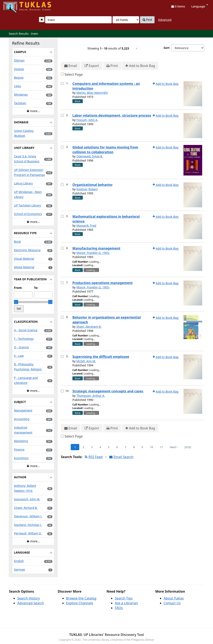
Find (147, 20)
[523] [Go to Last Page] (188, 447)
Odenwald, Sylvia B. (90, 156)
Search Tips (124, 598)
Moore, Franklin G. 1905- (93, 253)
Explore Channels (80, 603)
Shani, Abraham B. (89, 327)
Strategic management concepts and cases (108, 391)
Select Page (74, 74)
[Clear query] (42, 20)
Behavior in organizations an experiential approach (107, 320)
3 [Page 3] (92, 447)
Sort (167, 48)
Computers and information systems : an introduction (106, 86)
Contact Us (172, 603)
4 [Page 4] (100, 447)
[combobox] (78, 20)
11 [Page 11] (162, 447)
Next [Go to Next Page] (174, 447)
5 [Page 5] (109, 447)
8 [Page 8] (134, 447)
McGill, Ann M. (86, 361)
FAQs (119, 608)
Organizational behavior (92, 185)
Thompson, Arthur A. (91, 396)
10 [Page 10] (152, 447)
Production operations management (103, 283)
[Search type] (126, 20)
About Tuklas (174, 598)
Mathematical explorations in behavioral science (106, 219)
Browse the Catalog (81, 598)
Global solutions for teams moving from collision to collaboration (105, 150)
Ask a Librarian (126, 603)
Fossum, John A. (87, 120)
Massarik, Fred (86, 226)
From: (18, 288)
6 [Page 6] (117, 447)
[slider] (16, 302)
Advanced (165, 20)
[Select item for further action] (62, 83)
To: (36, 288)
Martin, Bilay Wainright (92, 93)
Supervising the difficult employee (101, 357)
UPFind (14, 5)
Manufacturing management (96, 248)
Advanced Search (31, 603)
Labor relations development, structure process (112, 115)
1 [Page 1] (75, 447)
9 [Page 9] (142, 447)
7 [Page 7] (125, 447)
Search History (29, 598)
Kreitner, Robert (87, 189)
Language (200, 6)
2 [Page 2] (83, 447)
